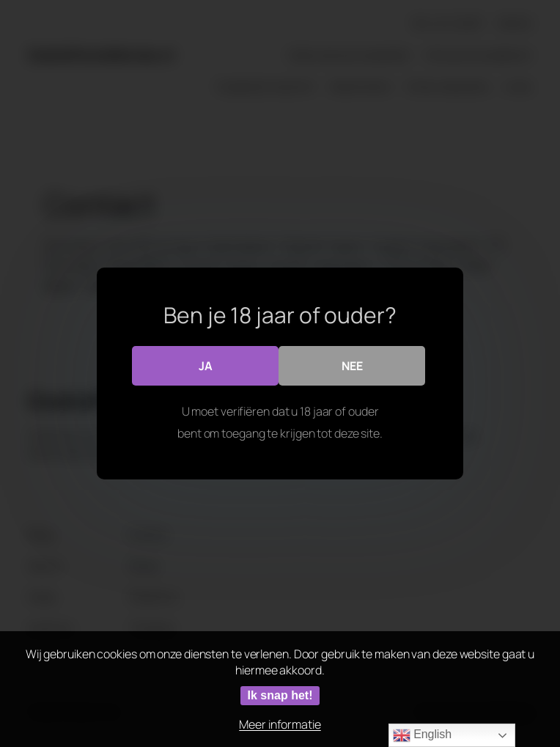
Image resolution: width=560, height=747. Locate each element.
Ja (206, 366)
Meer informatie (280, 724)
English (422, 735)
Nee (352, 366)
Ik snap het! (280, 695)
